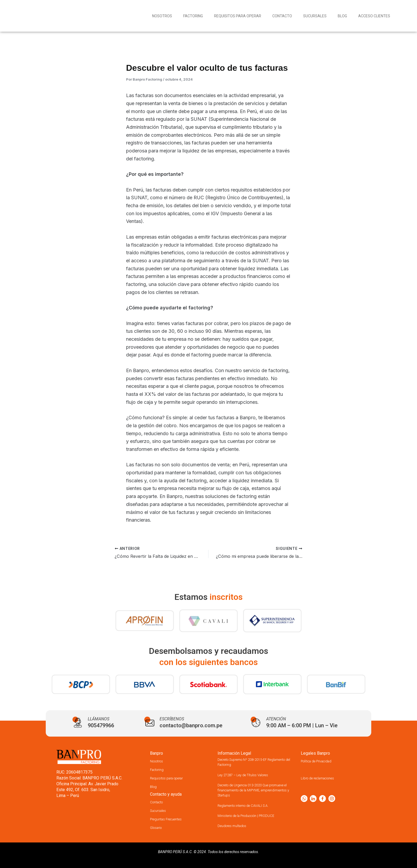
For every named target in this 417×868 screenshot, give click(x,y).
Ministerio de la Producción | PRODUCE (254, 815)
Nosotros (162, 16)
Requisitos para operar (238, 16)
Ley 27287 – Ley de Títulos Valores (250, 775)
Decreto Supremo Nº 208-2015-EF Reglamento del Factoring (250, 762)
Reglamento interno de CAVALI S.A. (250, 805)
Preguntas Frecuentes (170, 819)
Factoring (193, 16)
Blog (342, 16)
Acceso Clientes (374, 16)
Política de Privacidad (321, 761)
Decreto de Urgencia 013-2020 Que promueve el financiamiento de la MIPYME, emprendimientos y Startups (253, 790)
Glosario (158, 827)
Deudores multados (236, 826)
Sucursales (315, 16)
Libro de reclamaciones (323, 778)
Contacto (282, 16)
